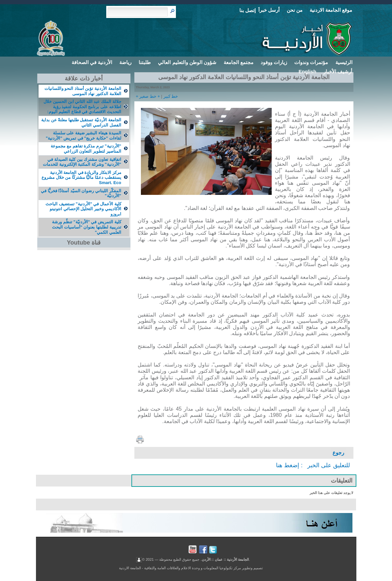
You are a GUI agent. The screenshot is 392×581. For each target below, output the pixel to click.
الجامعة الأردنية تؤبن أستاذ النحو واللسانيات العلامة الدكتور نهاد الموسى (83, 91)
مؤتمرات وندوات (311, 62)
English (307, 71)
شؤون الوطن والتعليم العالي (187, 62)
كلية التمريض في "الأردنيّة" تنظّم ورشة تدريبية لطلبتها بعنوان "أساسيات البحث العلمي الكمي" (87, 227)
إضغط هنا (288, 465)
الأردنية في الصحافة (92, 62)
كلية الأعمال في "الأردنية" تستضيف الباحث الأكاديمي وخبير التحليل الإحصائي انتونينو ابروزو (83, 209)
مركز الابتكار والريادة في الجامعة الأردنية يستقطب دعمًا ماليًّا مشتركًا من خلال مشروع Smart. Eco (81, 178)
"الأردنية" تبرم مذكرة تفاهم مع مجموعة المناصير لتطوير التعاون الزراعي (86, 149)
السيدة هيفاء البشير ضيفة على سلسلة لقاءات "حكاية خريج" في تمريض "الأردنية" (84, 136)
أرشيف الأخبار (338, 71)
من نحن (295, 10)
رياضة (125, 62)
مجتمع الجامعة (239, 62)
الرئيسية (344, 62)
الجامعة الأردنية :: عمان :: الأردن (225, 559)
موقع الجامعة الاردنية (331, 10)
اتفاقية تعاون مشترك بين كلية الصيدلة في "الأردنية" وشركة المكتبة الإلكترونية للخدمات (82, 162)
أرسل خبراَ (269, 10)
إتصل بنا (247, 10)
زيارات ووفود (274, 62)
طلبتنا (145, 62)
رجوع (338, 453)
